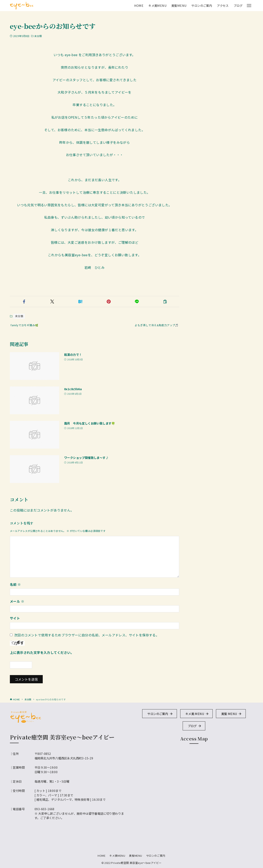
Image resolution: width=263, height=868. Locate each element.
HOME (102, 856)
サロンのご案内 (156, 856)
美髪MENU (136, 856)
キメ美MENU (117, 856)
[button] (24, 302)
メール (17, 604)
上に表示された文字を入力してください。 (42, 655)
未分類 (38, 36)
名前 (15, 587)
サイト (15, 621)
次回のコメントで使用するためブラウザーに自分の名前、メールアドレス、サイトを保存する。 (87, 638)
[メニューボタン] (249, 6)
